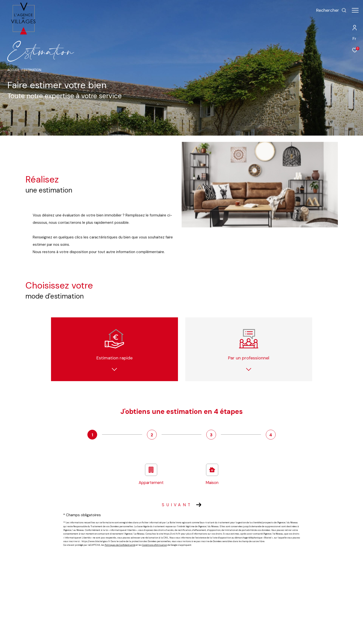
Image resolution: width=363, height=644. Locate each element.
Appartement (151, 474)
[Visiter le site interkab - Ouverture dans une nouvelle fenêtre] (270, 600)
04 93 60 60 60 (62, 601)
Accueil (14, 70)
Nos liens (206, 637)
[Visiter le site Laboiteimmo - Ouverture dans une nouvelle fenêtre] (295, 635)
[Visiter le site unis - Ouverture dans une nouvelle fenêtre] (303, 601)
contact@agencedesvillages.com (76, 607)
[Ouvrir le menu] (355, 10)
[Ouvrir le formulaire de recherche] (329, 11)
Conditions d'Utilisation (155, 545)
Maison (212, 474)
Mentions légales (175, 637)
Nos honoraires (133, 637)
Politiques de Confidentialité (120, 545)
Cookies (241, 637)
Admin (192, 637)
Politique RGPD (224, 637)
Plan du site (153, 637)
